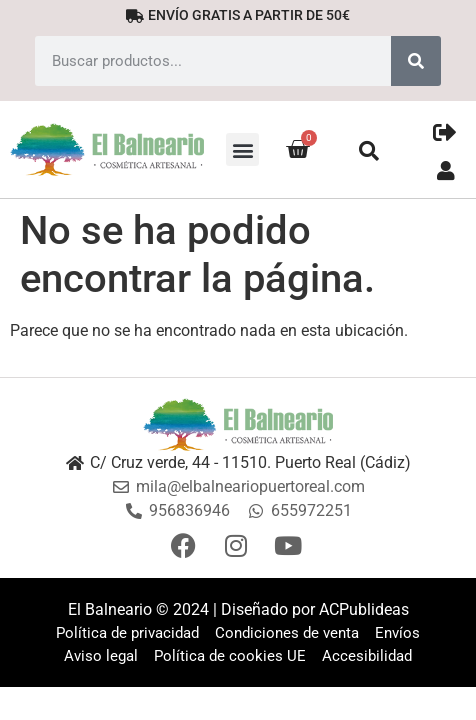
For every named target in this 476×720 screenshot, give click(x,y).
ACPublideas (364, 609)
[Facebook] (186, 545)
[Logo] (238, 424)
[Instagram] (238, 545)
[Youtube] (290, 545)
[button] (242, 149)
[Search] (416, 61)
